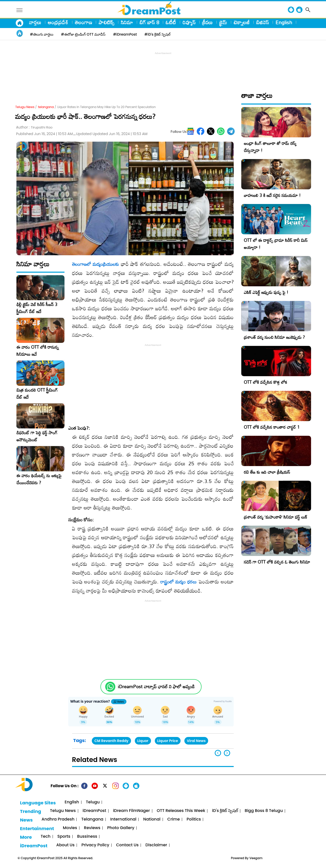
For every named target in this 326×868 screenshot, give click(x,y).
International (123, 819)
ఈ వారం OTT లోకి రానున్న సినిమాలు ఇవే (38, 351)
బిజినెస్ (263, 22)
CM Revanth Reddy (111, 741)
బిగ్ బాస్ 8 (149, 22)
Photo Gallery (121, 828)
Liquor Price (168, 741)
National (152, 819)
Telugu (93, 802)
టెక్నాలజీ (242, 22)
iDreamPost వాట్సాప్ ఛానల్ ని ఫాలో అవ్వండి (156, 687)
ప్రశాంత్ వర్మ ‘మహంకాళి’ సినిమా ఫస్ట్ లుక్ (275, 517)
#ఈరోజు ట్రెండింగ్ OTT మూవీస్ (83, 34)
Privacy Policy (95, 845)
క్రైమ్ (223, 22)
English (284, 22)
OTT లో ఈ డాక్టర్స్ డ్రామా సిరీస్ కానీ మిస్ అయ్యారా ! (276, 244)
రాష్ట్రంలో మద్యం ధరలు (179, 582)
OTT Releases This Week (181, 811)
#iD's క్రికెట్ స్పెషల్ (157, 34)
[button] (227, 753)
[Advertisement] (163, 67)
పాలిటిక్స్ (106, 22)
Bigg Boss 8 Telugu (264, 811)
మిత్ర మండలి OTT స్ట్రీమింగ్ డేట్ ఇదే (37, 394)
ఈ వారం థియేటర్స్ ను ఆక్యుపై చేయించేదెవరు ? (39, 479)
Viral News (196, 741)
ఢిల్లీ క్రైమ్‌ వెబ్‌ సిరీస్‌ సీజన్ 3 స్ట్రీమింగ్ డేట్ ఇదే (37, 308)
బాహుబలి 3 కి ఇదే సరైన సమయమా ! (272, 195)
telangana (46, 107)
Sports (64, 837)
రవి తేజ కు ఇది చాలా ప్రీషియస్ (267, 472)
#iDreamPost (125, 34)
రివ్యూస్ (189, 22)
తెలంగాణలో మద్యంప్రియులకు (96, 264)
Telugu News (25, 107)
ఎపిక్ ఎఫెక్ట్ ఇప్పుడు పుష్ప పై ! (266, 292)
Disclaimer (156, 845)
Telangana (92, 819)
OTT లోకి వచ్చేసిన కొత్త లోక (266, 382)
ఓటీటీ (171, 22)
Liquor (143, 741)
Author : (34, 127)
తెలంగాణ (83, 22)
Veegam (256, 858)
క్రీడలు (207, 22)
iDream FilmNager (132, 811)
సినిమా (127, 22)
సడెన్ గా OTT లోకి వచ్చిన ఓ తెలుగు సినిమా (277, 562)
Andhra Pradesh (58, 819)
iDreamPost (94, 811)
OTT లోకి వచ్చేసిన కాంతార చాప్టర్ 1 (272, 427)
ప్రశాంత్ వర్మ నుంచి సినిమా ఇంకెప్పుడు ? (274, 337)
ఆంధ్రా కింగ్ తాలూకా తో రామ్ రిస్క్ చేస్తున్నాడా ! (270, 147)
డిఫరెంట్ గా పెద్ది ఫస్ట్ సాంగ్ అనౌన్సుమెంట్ (37, 436)
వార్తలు (35, 22)
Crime (174, 819)
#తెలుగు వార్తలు (42, 34)
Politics (194, 819)
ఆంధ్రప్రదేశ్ (58, 22)
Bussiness (87, 837)
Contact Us (127, 845)
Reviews (92, 828)
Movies (70, 828)
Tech (46, 837)
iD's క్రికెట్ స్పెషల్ (225, 811)
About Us (66, 845)
